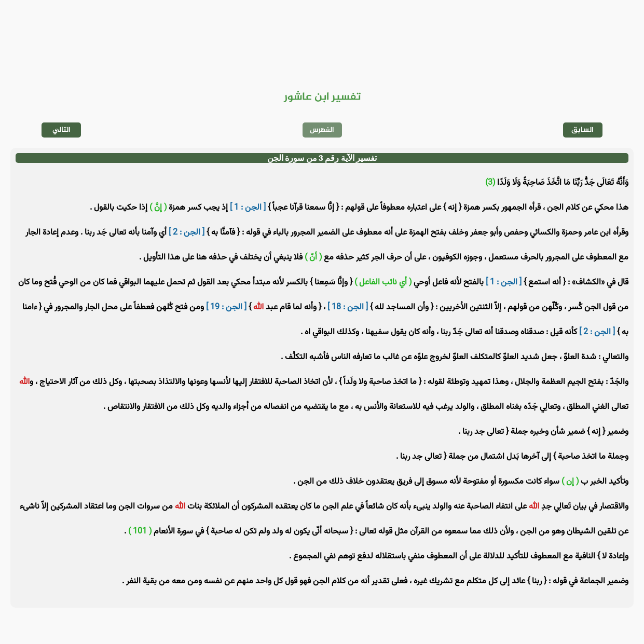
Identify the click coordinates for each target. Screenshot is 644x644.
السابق (583, 130)
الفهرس (322, 130)
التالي (61, 130)
